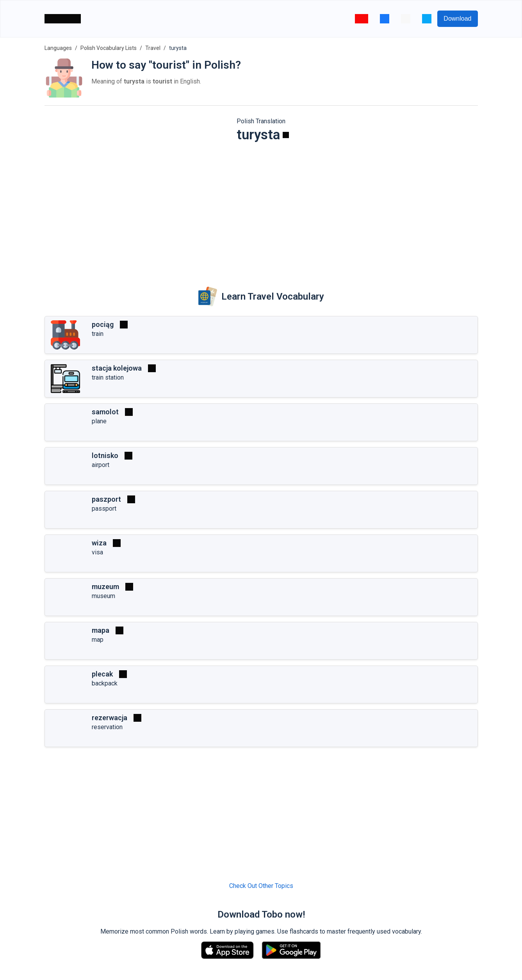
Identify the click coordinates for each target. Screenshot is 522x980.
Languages (58, 48)
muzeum (105, 587)
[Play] (286, 135)
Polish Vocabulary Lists (109, 48)
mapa (101, 630)
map (98, 640)
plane (99, 421)
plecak (102, 674)
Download (457, 19)
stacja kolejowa (117, 368)
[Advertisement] (261, 209)
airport (101, 465)
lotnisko (105, 455)
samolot (105, 412)
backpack (105, 683)
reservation (107, 727)
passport (104, 509)
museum (103, 596)
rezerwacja (110, 718)
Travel (153, 48)
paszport (106, 499)
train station (108, 377)
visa (97, 552)
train (98, 334)
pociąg (103, 324)
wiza (99, 543)
